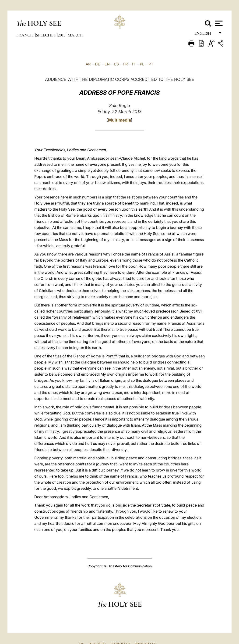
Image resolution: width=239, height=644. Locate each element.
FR (125, 64)
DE (98, 64)
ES (116, 64)
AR (88, 64)
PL (142, 64)
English (205, 34)
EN (107, 64)
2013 (62, 35)
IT (134, 64)
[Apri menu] (218, 23)
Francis (25, 35)
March (75, 35)
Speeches (46, 35)
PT (151, 64)
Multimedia (119, 120)
